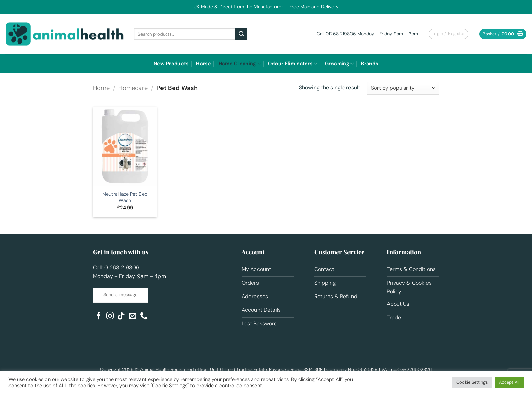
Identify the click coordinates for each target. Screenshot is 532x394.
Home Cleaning (240, 64)
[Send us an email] (133, 316)
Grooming (339, 64)
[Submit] (241, 34)
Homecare (133, 88)
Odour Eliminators (293, 64)
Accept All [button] (509, 382)
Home (101, 88)
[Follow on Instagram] (110, 316)
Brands (370, 64)
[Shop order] (403, 88)
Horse (203, 64)
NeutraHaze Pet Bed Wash (125, 197)
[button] (448, 34)
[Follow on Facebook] (99, 316)
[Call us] (144, 316)
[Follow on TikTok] (121, 316)
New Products (171, 64)
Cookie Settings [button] (472, 382)
